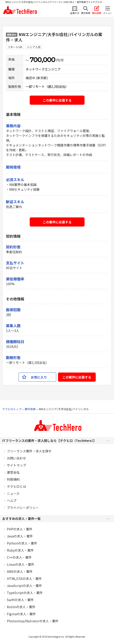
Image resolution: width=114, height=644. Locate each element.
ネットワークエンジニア (43, 69)
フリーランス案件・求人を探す (29, 451)
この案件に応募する (57, 100)
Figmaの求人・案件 (21, 614)
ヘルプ (12, 501)
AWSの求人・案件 (20, 571)
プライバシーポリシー (23, 508)
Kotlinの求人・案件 (21, 607)
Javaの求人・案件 (20, 536)
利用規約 (13, 479)
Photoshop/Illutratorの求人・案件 (33, 621)
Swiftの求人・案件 (20, 600)
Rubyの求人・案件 (20, 550)
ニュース (13, 493)
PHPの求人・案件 (20, 529)
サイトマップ (16, 465)
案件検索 (30, 409)
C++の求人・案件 (19, 557)
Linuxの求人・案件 (21, 564)
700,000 (42, 60)
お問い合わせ (16, 458)
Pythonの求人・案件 (22, 543)
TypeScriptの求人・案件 (25, 593)
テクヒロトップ (12, 409)
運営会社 (13, 472)
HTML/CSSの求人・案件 (24, 579)
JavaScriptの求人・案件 (24, 586)
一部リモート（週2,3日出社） (47, 86)
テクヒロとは (16, 486)
